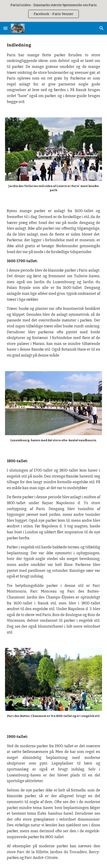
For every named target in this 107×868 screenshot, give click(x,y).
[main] (53, 73)
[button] (5, 28)
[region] (53, 11)
